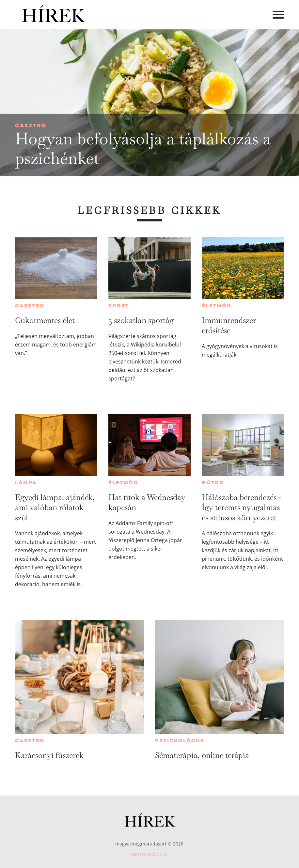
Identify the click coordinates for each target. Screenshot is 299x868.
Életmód (217, 306)
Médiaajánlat (149, 854)
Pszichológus (180, 741)
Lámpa (26, 483)
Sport (119, 306)
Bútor (213, 483)
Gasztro (31, 126)
